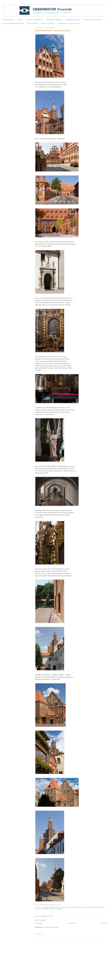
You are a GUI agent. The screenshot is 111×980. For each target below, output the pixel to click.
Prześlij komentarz (40, 920)
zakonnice (60, 909)
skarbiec (47, 909)
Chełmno (45, 907)
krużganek (79, 907)
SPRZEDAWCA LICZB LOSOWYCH (69, 23)
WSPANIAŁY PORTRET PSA (34, 20)
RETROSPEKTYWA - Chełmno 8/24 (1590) (52, 31)
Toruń (53, 909)
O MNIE (20, 20)
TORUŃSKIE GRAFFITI (73, 20)
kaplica (64, 907)
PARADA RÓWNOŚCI (48, 23)
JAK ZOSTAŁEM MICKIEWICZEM (13, 23)
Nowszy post (38, 923)
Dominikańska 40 (55, 907)
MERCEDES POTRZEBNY (54, 20)
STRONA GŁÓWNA (8, 20)
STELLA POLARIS (32, 23)
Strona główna (71, 923)
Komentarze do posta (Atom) (50, 927)
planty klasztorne (90, 907)
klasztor (71, 907)
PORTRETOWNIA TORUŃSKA (93, 20)
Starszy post (104, 923)
